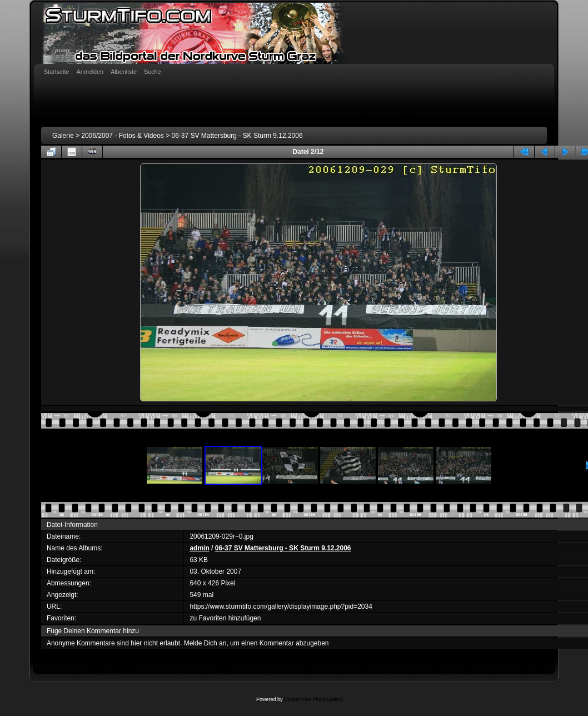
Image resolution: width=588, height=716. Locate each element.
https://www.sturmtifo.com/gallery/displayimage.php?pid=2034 (281, 606)
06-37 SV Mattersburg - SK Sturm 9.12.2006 (237, 136)
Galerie (63, 136)
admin (199, 548)
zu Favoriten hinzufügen (225, 618)
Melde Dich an (205, 643)
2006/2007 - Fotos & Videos (123, 136)
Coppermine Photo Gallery (313, 699)
